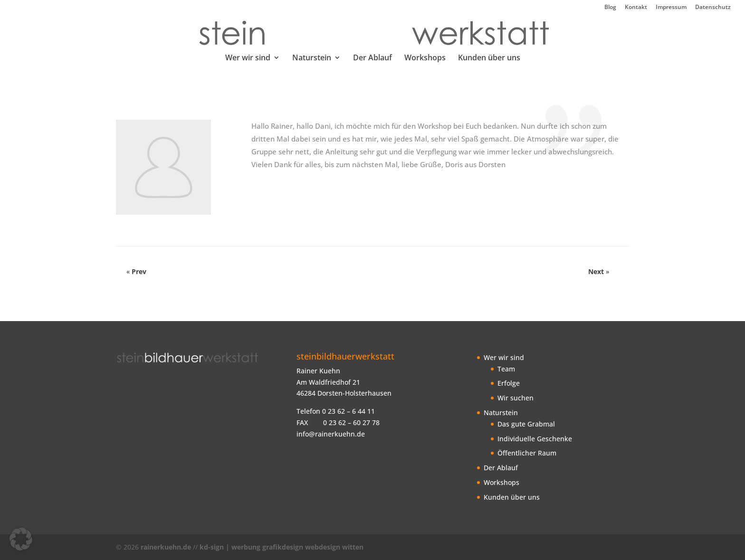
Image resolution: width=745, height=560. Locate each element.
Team (506, 369)
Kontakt (636, 8)
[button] (21, 539)
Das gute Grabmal (526, 424)
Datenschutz (713, 8)
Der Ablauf (372, 58)
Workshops (425, 58)
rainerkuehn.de (166, 547)
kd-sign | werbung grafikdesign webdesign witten (282, 547)
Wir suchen (516, 398)
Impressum (671, 8)
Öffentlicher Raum (527, 453)
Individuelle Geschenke (535, 439)
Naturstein (312, 58)
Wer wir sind (248, 58)
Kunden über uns (489, 58)
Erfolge (509, 383)
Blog (610, 8)
